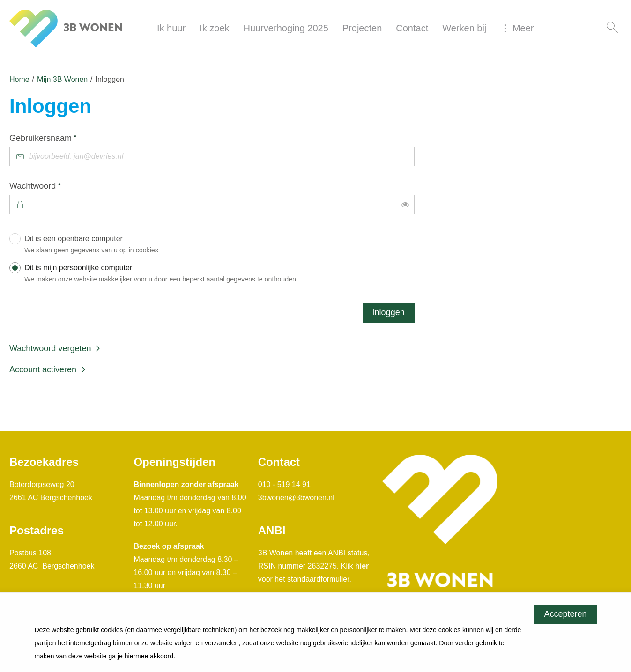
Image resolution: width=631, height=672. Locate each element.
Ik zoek (214, 28)
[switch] (405, 205)
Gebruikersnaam (61, 138)
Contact (412, 28)
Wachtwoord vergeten (50, 348)
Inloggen (389, 312)
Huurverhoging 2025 (286, 28)
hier (362, 566)
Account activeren (43, 369)
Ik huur (171, 28)
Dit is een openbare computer (217, 246)
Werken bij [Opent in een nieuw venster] (464, 28)
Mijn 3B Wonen (62, 79)
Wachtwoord (53, 185)
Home (19, 79)
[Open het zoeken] (612, 28)
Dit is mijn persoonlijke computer (217, 275)
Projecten (362, 28)
